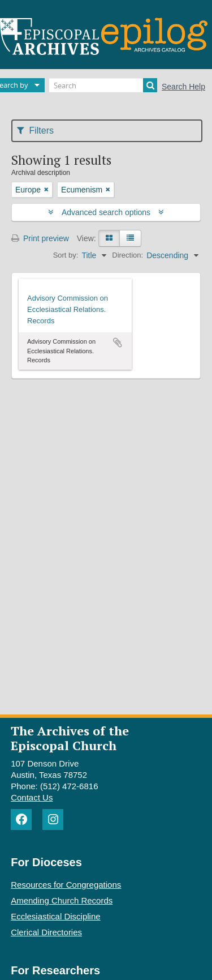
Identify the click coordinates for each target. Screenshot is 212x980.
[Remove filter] (46, 190)
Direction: (127, 255)
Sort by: (66, 255)
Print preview (40, 238)
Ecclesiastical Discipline (55, 916)
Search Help (183, 87)
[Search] (103, 85)
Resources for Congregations (66, 885)
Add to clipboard (118, 343)
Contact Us (32, 797)
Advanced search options (106, 212)
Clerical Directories (46, 932)
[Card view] (109, 238)
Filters (35, 130)
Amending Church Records (62, 900)
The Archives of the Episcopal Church (70, 738)
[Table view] (130, 238)
